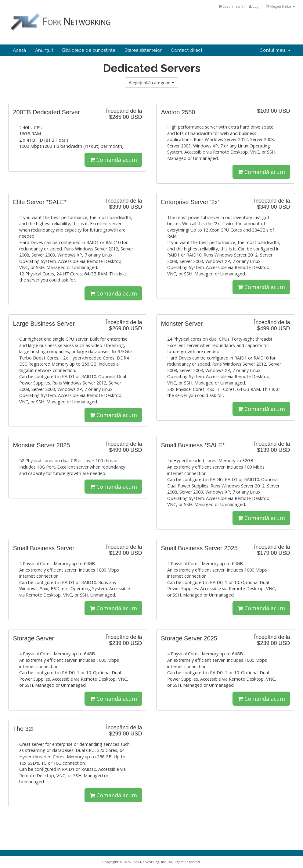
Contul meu (275, 50)
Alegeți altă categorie (151, 82)
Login (255, 6)
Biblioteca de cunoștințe (89, 50)
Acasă (19, 50)
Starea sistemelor (143, 50)
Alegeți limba (281, 6)
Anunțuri (44, 50)
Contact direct (187, 50)
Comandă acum (113, 160)
